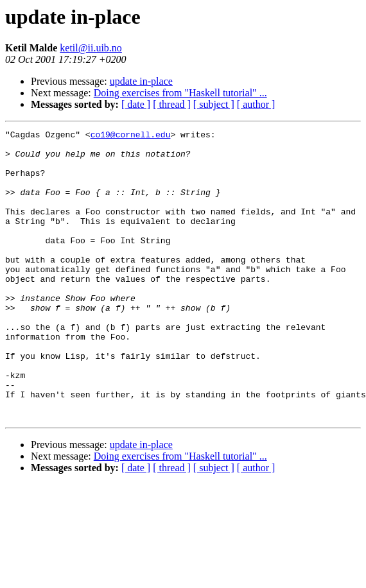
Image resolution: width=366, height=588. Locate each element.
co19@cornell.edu (131, 136)
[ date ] (136, 104)
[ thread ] (172, 104)
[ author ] (256, 104)
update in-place (141, 81)
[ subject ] (214, 104)
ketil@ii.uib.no (91, 48)
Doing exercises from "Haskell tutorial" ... (180, 93)
